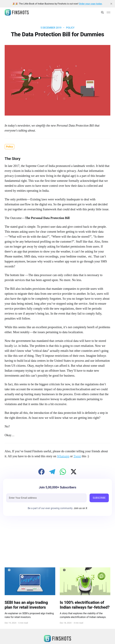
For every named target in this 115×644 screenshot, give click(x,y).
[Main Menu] (108, 12)
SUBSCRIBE (99, 498)
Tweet (77, 456)
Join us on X (80, 508)
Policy (70, 28)
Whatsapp (63, 456)
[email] (46, 498)
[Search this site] (102, 12)
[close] (111, 4)
